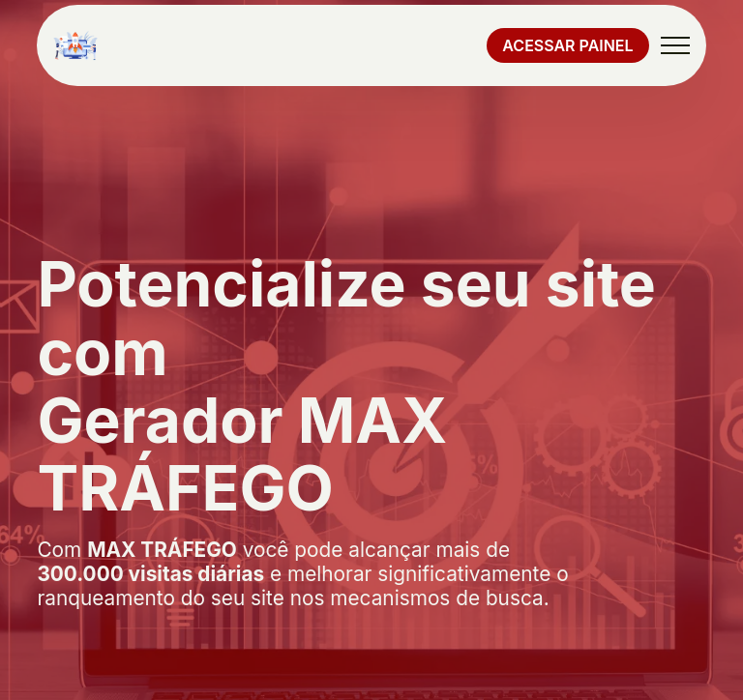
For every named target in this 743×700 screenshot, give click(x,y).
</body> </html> (371, 350)
